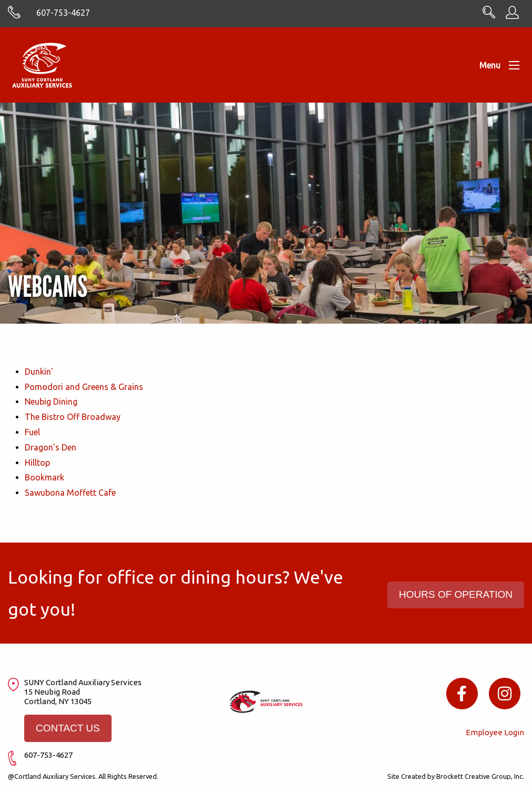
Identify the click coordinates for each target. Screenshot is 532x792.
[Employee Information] (512, 16)
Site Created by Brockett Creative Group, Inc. (456, 776)
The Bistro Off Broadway (73, 417)
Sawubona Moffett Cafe (70, 493)
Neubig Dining (51, 402)
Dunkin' (39, 372)
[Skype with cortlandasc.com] (14, 16)
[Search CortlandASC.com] (489, 15)
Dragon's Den (51, 447)
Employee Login (495, 732)
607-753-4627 (63, 13)
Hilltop (37, 463)
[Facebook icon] (462, 693)
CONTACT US (68, 728)
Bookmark (44, 477)
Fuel (32, 432)
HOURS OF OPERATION (456, 594)
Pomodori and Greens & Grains (84, 387)
